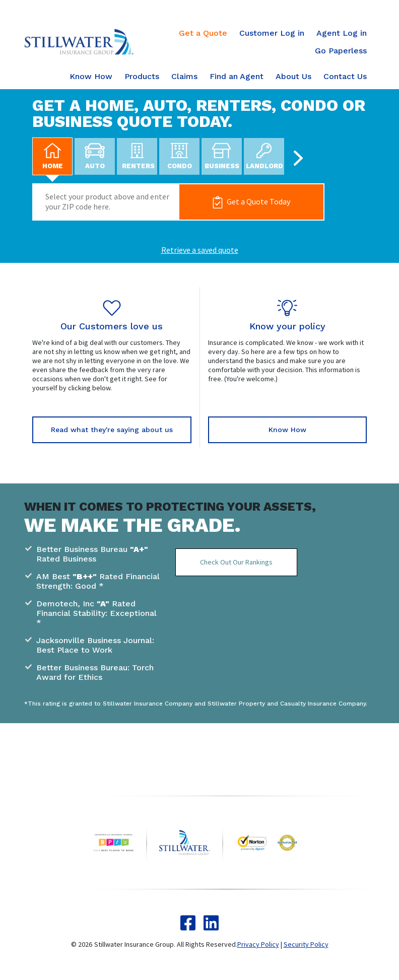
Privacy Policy (258, 944)
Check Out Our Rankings (236, 562)
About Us (293, 76)
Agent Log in (342, 33)
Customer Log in (272, 33)
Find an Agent (237, 76)
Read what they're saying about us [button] (112, 430)
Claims (184, 76)
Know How (91, 76)
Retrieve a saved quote (200, 250)
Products (142, 76)
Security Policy (306, 944)
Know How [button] (287, 430)
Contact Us (345, 76)
